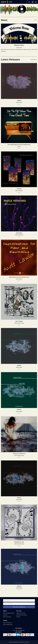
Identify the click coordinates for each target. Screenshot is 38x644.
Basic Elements (19, 191)
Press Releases (7, 617)
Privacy (18, 617)
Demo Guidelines (8, 623)
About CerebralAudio (9, 613)
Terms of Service (21, 613)
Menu (36, 2)
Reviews (5, 615)
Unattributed (19, 102)
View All (36, 20)
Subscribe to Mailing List (19, 607)
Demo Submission (8, 625)
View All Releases (34, 60)
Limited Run (26, 642)
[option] (19, 9)
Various (19, 146)
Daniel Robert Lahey (19, 323)
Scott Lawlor (19, 279)
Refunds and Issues (22, 615)
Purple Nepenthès (19, 235)
